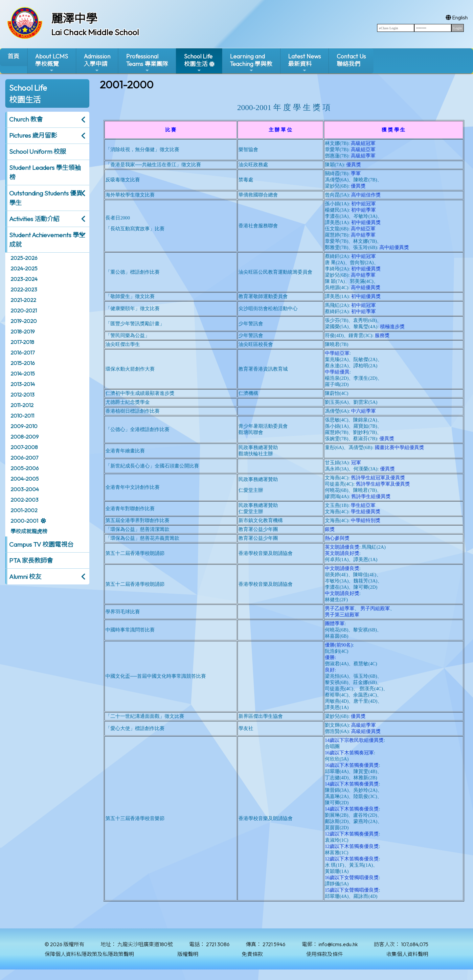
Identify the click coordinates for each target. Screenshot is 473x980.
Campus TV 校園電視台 (41, 544)
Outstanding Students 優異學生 (46, 198)
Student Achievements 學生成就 (47, 240)
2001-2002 (24, 510)
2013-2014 (23, 384)
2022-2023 (24, 289)
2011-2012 (22, 405)
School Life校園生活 (198, 63)
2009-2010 (24, 426)
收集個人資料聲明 (407, 954)
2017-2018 (22, 342)
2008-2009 (25, 437)
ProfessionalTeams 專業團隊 (147, 63)
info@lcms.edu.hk (338, 944)
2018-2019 (23, 331)
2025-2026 (24, 258)
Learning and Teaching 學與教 (251, 63)
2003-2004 (25, 489)
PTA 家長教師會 (31, 560)
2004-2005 (25, 479)
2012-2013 (23, 395)
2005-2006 (25, 468)
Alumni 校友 (25, 577)
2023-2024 (24, 279)
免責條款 (252, 954)
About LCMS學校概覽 (52, 63)
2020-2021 (24, 310)
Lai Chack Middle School (95, 32)
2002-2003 (24, 500)
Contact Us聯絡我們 (351, 60)
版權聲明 (188, 954)
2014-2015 (23, 374)
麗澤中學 (74, 18)
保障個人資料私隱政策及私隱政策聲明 (89, 954)
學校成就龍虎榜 (29, 531)
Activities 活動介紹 (34, 219)
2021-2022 (23, 300)
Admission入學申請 (97, 63)
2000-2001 (24, 521)
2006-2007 (24, 458)
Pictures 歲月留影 (33, 135)
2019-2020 (24, 321)
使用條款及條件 (325, 954)
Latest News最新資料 (304, 63)
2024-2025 (24, 268)
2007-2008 (24, 447)
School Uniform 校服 (38, 151)
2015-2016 (23, 363)
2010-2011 (22, 416)
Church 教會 (26, 119)
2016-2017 (23, 353)
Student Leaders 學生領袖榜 (45, 172)
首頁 (13, 56)
